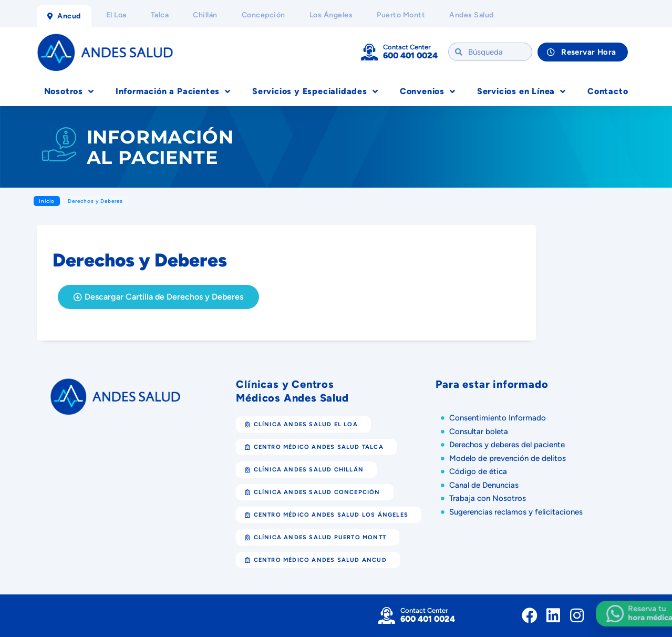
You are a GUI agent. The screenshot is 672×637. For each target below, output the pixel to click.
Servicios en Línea (521, 91)
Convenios (428, 91)
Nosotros (69, 91)
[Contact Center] (369, 52)
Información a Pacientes (173, 91)
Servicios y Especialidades (315, 91)
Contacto (608, 91)
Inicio (47, 201)
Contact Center (407, 47)
